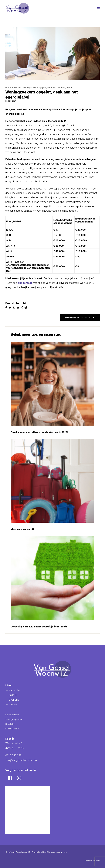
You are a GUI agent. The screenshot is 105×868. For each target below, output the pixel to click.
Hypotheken (10, 724)
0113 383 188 (13, 755)
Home (8, 88)
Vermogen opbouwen (14, 719)
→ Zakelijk (11, 695)
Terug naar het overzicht (80, 317)
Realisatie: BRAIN (92, 861)
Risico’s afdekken (12, 715)
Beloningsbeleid (12, 729)
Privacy (35, 852)
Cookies (42, 852)
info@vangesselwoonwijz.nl (21, 760)
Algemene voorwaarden (57, 852)
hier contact (25, 283)
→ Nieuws (11, 704)
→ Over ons (12, 700)
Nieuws (17, 88)
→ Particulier (13, 690)
